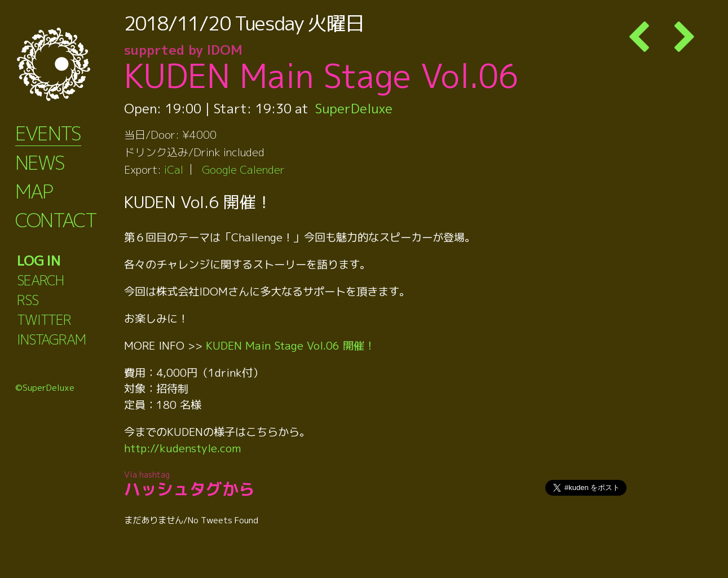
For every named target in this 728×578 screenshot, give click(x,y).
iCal (174, 169)
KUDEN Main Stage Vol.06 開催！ (290, 345)
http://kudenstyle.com (182, 448)
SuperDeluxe (354, 108)
